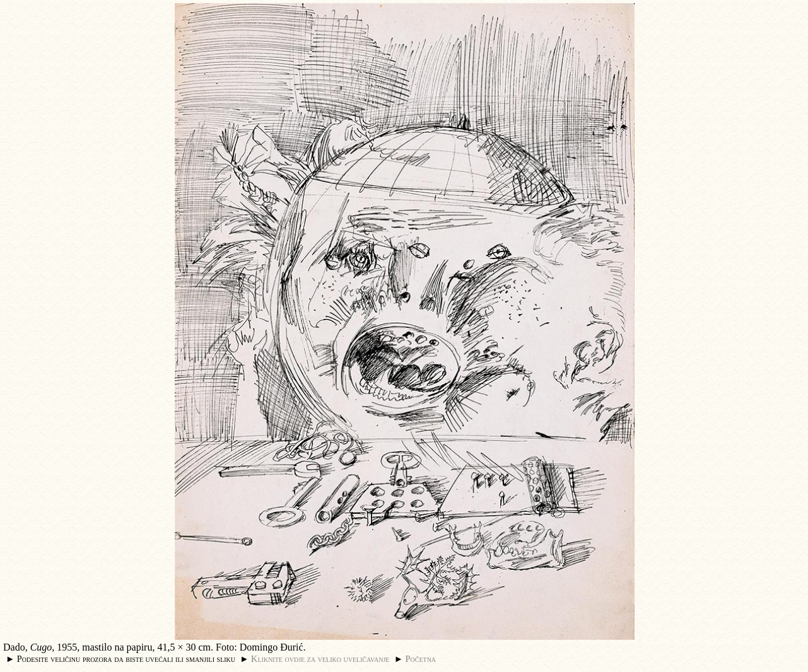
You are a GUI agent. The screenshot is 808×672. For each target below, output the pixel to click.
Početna (421, 659)
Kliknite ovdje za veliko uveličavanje (320, 659)
